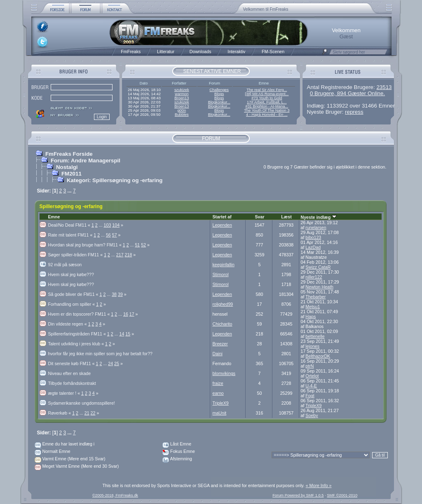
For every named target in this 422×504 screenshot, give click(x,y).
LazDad (313, 247)
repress (354, 112)
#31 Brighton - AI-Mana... (267, 106)
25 (117, 363)
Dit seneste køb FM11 (72, 363)
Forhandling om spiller (72, 304)
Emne (54, 217)
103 (108, 225)
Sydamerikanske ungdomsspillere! (82, 403)
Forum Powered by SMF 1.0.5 (298, 495)
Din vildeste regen (68, 324)
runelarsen (316, 227)
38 (114, 294)
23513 (384, 87)
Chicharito (223, 324)
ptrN (309, 366)
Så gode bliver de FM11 (74, 294)
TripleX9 (221, 403)
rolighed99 (223, 304)
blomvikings (224, 373)
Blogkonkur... (219, 102)
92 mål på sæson (65, 265)
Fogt (310, 396)
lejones (312, 346)
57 (115, 235)
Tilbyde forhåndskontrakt (72, 383)
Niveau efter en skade (70, 373)
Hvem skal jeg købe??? (71, 274)
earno (218, 393)
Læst (286, 217)
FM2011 (72, 174)
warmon (182, 94)
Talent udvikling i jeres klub (77, 344)
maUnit (220, 413)
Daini (218, 354)
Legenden (222, 225)
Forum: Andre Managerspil (86, 161)
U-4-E (311, 386)
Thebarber (315, 297)
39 (120, 294)
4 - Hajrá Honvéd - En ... (267, 115)
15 (128, 334)
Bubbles (182, 115)
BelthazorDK (318, 356)
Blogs (219, 94)
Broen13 (182, 98)
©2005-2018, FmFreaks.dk (115, 495)
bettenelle (315, 336)
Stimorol (221, 274)
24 (110, 363)
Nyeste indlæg (319, 217)
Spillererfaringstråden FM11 (78, 334)
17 (132, 314)
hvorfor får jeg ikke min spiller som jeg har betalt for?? (101, 354)
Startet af (222, 217)
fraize (218, 383)
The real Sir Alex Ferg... (267, 90)
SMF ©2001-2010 (342, 495)
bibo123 (313, 237)
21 (87, 413)
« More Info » (319, 485)
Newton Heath (319, 287)
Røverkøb (60, 413)
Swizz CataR (318, 267)
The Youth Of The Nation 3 (267, 110)
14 (122, 334)
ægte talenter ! (65, 393)
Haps (311, 316)
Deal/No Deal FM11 (70, 225)
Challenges (219, 90)
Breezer (220, 344)
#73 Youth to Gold (267, 98)
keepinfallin (224, 265)
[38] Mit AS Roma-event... (267, 94)
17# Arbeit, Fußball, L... (267, 102)
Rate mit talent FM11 (71, 235)
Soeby (312, 415)
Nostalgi (67, 167)
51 (137, 245)
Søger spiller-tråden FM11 (76, 255)
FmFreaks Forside (69, 154)
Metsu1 (313, 307)
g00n (182, 110)
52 (143, 245)
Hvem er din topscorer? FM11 (80, 314)
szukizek (182, 90)
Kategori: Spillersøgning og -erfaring (115, 180)
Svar (259, 217)
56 (108, 235)
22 (93, 413)
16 (126, 314)
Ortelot (312, 376)
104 (116, 225)
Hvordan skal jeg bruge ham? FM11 (86, 245)
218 (129, 255)
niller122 (314, 277)
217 (120, 255)
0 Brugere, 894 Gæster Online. (347, 93)
